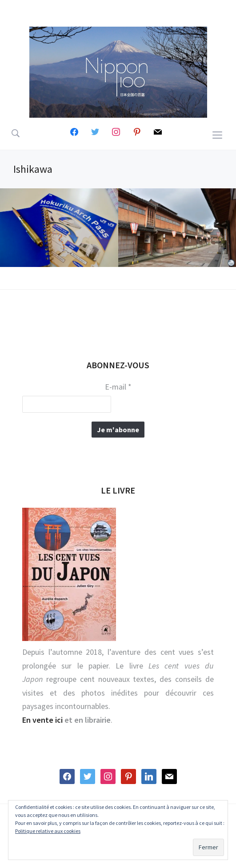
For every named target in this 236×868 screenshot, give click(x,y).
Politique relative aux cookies (48, 831)
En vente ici (42, 720)
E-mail (118, 387)
